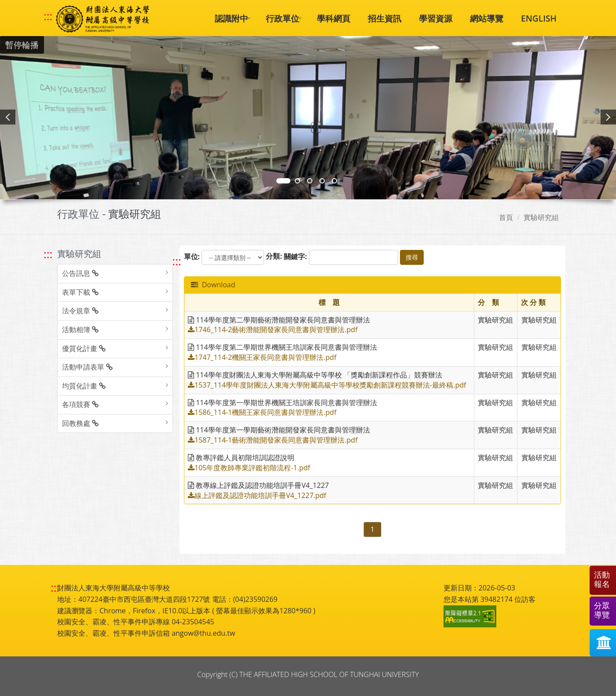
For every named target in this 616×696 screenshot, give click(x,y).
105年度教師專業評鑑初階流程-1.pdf (249, 468)
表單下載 (80, 292)
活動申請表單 (87, 367)
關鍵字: (295, 256)
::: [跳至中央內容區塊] (177, 261)
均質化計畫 (84, 386)
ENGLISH (539, 18)
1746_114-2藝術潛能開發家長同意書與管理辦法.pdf (273, 330)
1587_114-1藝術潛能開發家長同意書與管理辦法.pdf (273, 440)
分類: (274, 256)
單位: (192, 256)
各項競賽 (80, 404)
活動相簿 (80, 330)
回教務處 (80, 423)
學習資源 (436, 18)
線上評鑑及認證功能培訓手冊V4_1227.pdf (257, 495)
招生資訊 (385, 18)
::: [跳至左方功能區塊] (48, 254)
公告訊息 (80, 273)
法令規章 (80, 311)
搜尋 (412, 257)
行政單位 (282, 18)
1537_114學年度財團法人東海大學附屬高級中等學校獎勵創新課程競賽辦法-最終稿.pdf (327, 385)
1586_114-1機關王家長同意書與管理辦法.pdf (262, 412)
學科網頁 (334, 18)
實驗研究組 (541, 217)
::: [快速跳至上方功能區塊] (48, 16)
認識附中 (231, 18)
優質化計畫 (84, 348)
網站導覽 (487, 18)
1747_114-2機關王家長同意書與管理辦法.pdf (262, 357)
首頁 (506, 217)
